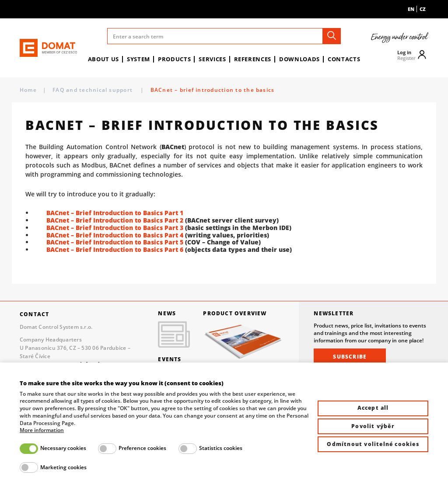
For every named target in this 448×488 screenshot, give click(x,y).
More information (42, 430)
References (253, 59)
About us (103, 59)
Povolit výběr (373, 426)
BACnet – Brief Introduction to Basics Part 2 (115, 220)
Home (28, 90)
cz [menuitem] (423, 9)
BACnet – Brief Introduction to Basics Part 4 (115, 235)
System (138, 59)
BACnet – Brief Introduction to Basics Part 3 (115, 228)
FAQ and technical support (93, 90)
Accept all (373, 408)
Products (174, 59)
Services (212, 59)
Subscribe (350, 357)
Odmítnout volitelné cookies (373, 444)
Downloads (299, 59)
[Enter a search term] (224, 36)
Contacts (344, 59)
